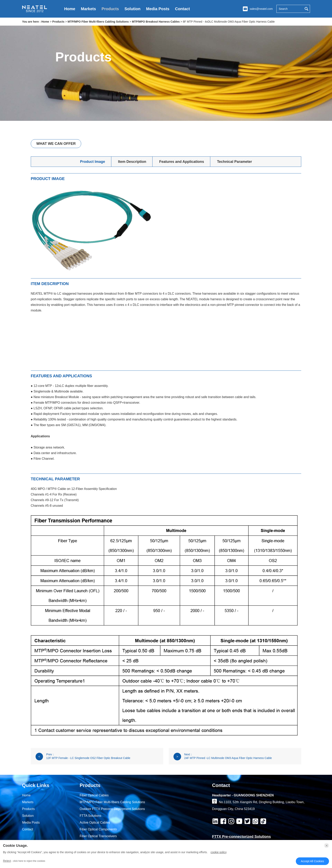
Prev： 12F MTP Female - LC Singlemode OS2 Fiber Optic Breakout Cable (83, 757)
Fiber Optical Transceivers (98, 836)
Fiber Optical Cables (94, 795)
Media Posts (158, 9)
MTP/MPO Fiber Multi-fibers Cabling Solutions (98, 22)
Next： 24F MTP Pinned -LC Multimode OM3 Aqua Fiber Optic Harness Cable (223, 757)
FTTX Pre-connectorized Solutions (241, 837)
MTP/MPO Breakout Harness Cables (156, 22)
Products (110, 9)
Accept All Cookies (312, 861)
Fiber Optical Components (98, 829)
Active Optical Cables (95, 822)
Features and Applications (181, 162)
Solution (133, 9)
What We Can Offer (56, 144)
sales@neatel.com (261, 9)
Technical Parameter (235, 162)
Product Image (93, 162)
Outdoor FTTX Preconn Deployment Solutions (112, 809)
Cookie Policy (219, 852)
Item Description (132, 162)
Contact (182, 9)
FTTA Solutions (91, 816)
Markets (88, 9)
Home (70, 9)
